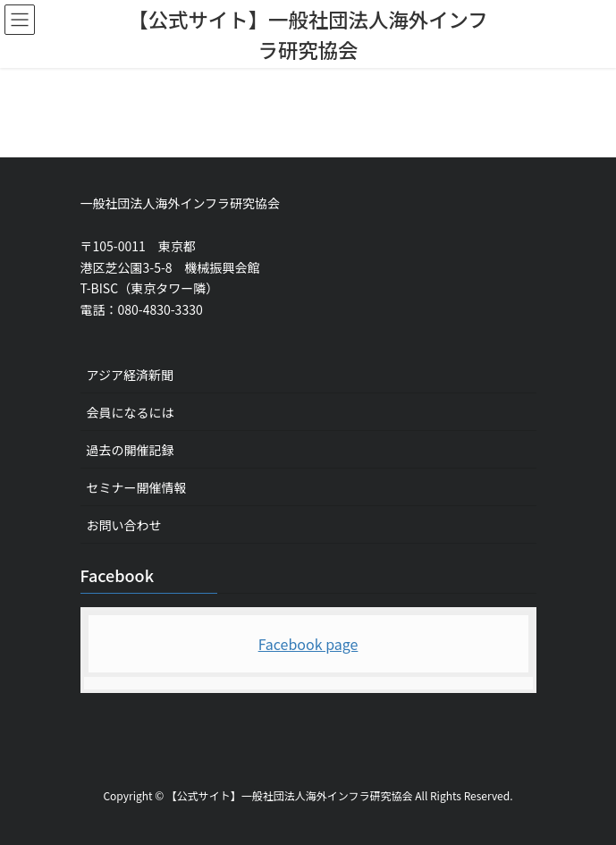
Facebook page (308, 644)
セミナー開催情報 (137, 487)
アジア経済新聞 (130, 375)
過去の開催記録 (131, 450)
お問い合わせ (124, 525)
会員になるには (131, 412)
